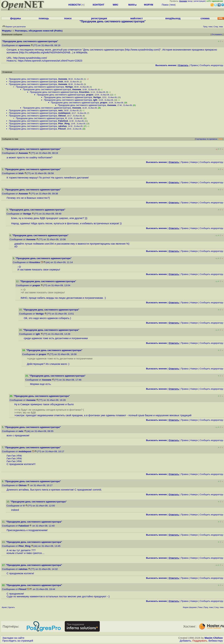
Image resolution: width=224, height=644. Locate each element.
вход (190, 1)
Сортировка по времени (206, 139)
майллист (137, 18)
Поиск (165, 5)
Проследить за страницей (18, 641)
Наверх (194, 162)
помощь (44, 18)
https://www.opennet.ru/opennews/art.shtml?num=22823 (50, 61)
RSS (221, 139)
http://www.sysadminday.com (142, 50)
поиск (68, 18)
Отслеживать (217, 35)
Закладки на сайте (13, 638)
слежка (205, 18)
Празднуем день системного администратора (33, 79)
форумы (16, 18)
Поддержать (200, 641)
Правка (194, 65)
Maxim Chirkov (214, 638)
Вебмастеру (216, 641)
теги (172, 5)
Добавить (185, 641)
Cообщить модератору (211, 65)
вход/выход (173, 18)
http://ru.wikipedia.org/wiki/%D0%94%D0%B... (46, 52)
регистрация (200, 1)
